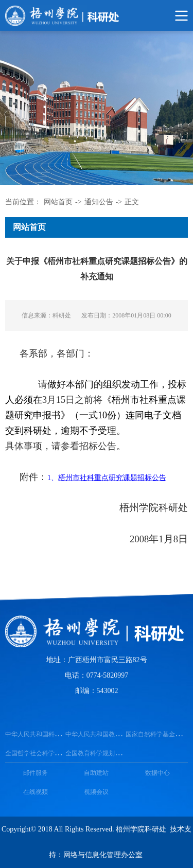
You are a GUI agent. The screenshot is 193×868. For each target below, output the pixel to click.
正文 (132, 202)
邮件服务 (36, 773)
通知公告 (99, 202)
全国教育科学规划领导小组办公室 (112, 753)
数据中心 (157, 773)
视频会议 (96, 792)
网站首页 (58, 202)
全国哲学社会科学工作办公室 (45, 753)
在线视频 (36, 792)
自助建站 (96, 773)
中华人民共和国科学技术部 (42, 734)
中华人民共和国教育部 (96, 734)
